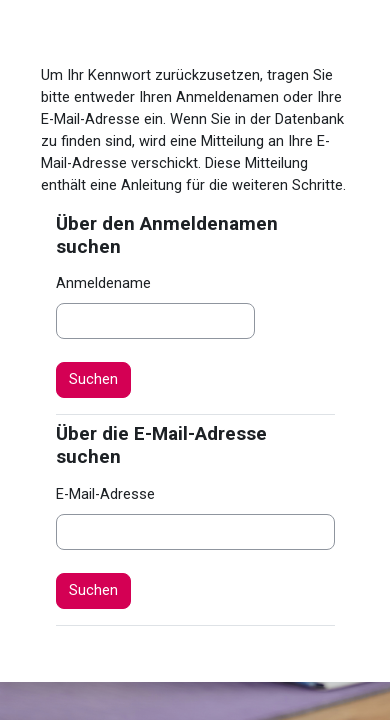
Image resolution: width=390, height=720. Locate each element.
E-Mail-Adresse (105, 494)
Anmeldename (103, 283)
